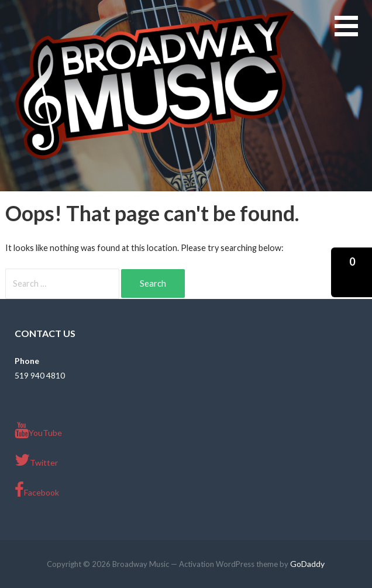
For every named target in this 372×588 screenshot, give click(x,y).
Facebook (37, 490)
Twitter (36, 460)
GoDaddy (307, 564)
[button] (353, 33)
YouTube (38, 430)
